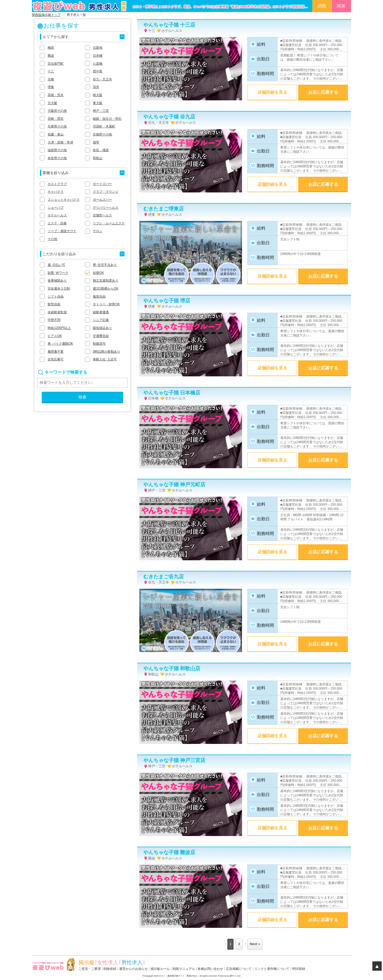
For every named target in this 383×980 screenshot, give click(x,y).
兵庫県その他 (57, 126)
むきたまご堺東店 (164, 209)
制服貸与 (99, 344)
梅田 (51, 48)
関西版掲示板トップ (46, 15)
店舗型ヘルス (102, 215)
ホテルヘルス (57, 215)
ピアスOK (55, 336)
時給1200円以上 (59, 328)
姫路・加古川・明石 (107, 119)
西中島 (98, 71)
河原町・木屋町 (104, 126)
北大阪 (52, 103)
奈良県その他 (57, 158)
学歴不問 (54, 320)
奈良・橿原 (101, 150)
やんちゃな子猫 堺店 (167, 301)
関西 (322, 6)
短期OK (98, 273)
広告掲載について (239, 969)
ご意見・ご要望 (90, 969)
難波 (51, 56)
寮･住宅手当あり (105, 265)
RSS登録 (299, 969)
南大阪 (98, 95)
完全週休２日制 (59, 289)
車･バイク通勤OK (60, 344)
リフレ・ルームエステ (109, 223)
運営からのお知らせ (134, 969)
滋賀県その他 (57, 150)
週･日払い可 (56, 265)
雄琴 (96, 142)
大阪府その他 (57, 111)
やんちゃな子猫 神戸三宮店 (174, 760)
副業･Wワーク (58, 273)
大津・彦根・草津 (60, 142)
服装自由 (99, 297)
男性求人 (132, 962)
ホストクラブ (57, 184)
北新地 (98, 48)
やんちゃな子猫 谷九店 (169, 117)
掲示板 (86, 962)
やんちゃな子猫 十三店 (169, 25)
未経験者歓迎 (57, 312)
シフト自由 (56, 297)
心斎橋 (98, 64)
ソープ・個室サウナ (62, 231)
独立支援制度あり (106, 281)
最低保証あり (102, 328)
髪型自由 (54, 304)
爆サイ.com (235, 976)
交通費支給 (101, 336)
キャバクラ (56, 192)
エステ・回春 (57, 223)
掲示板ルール (160, 969)
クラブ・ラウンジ (106, 192)
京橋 (51, 79)
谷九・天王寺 (102, 79)
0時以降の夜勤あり (107, 352)
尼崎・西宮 (56, 119)
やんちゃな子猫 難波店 (169, 852)
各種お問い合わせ (210, 969)
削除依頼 (110, 969)
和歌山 (98, 158)
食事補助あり (57, 281)
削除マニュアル (184, 969)
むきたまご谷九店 (164, 577)
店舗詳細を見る (272, 92)
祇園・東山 (56, 134)
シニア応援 (101, 320)
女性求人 (108, 962)
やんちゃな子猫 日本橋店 (172, 393)
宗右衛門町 (56, 64)
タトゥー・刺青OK (106, 304)
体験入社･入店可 (105, 359)
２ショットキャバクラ (64, 200)
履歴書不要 (56, 352)
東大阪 (98, 103)
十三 (51, 71)
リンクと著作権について (272, 969)
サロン (98, 231)
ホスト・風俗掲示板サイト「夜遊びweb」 (179, 976)
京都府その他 (102, 134)
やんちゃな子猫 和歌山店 (172, 668)
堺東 (51, 87)
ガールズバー (102, 200)
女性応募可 (56, 359)
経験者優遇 (101, 312)
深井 (96, 87)
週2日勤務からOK (106, 289)
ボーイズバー (102, 184)
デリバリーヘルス (106, 208)
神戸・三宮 (101, 111)
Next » (255, 944)
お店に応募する (323, 92)
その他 (52, 239)
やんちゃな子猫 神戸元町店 (174, 485)
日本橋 (98, 56)
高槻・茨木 (56, 95)
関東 (341, 6)
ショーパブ (56, 208)
